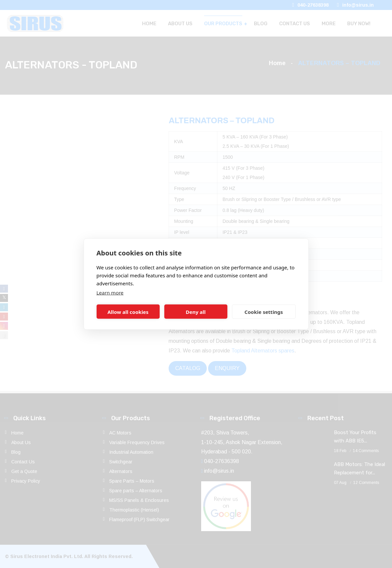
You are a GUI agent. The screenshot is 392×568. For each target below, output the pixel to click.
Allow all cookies (128, 312)
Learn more (110, 293)
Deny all (196, 312)
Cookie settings (264, 312)
